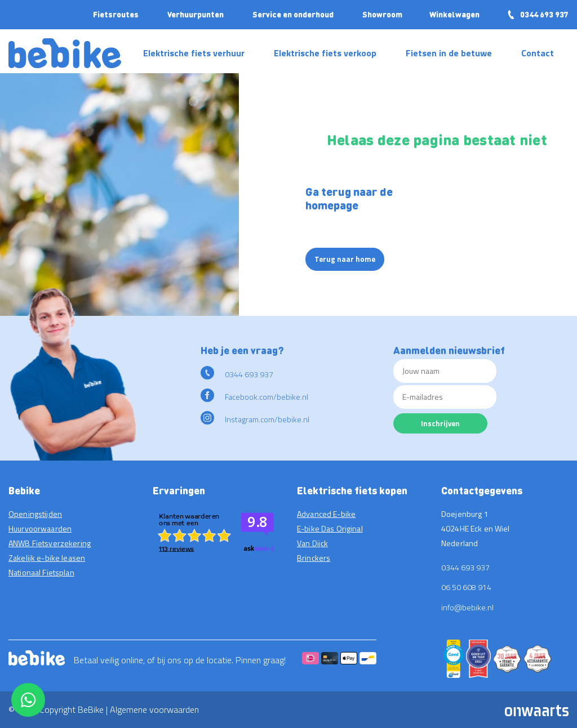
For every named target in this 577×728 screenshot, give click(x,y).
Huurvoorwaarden (40, 528)
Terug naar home (345, 259)
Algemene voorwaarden (154, 709)
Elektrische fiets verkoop (325, 53)
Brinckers (314, 558)
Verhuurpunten (196, 14)
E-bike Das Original (330, 528)
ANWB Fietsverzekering (50, 543)
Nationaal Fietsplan (41, 572)
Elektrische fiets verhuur (194, 53)
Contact (538, 53)
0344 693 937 (538, 14)
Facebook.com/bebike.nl (254, 397)
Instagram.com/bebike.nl (255, 419)
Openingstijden (35, 514)
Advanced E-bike (326, 514)
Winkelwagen (454, 14)
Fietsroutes (116, 14)
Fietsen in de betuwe (449, 53)
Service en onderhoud (293, 14)
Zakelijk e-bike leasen (47, 558)
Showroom (382, 14)
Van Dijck (312, 543)
